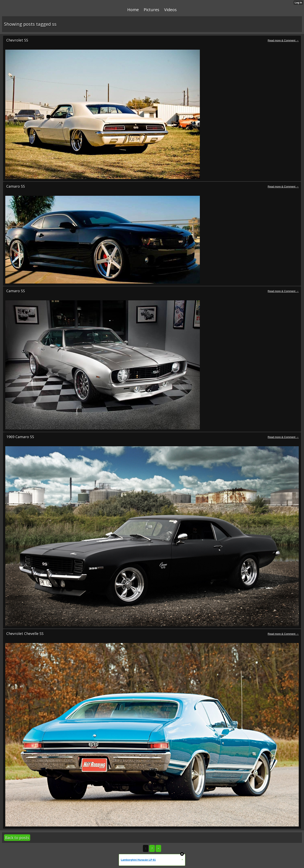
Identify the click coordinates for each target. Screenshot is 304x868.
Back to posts (17, 838)
